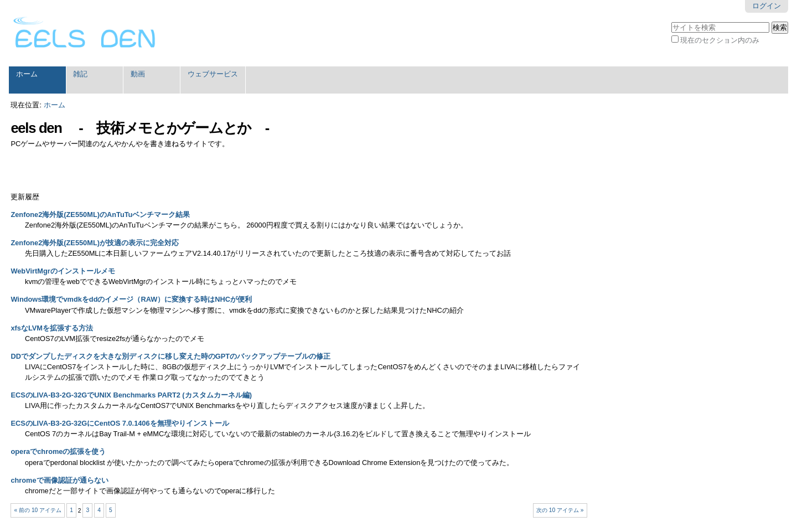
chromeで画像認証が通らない (59, 480)
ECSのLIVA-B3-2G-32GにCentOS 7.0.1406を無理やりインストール (120, 423)
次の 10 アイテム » (560, 510)
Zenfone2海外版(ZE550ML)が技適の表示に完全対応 (95, 243)
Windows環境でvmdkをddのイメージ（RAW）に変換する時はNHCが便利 (131, 299)
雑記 (80, 74)
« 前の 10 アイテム (38, 510)
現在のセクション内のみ (720, 40)
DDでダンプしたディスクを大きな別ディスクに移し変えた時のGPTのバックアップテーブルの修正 (170, 356)
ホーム (27, 74)
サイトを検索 (671, 21)
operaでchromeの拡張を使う (58, 451)
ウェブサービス (213, 74)
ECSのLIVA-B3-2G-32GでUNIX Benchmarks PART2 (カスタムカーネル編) (131, 395)
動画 (138, 74)
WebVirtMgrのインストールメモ (63, 271)
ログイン (767, 6)
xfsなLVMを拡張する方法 (52, 328)
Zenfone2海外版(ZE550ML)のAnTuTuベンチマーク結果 (100, 215)
